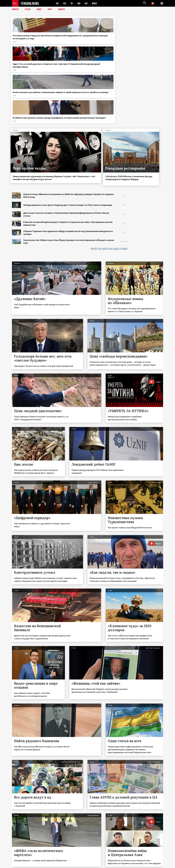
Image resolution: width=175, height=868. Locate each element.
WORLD (95, 3)
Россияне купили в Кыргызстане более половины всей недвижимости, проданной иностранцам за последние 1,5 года (29, 41)
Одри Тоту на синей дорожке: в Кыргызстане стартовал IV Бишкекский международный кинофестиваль (67, 41)
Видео (40, 9)
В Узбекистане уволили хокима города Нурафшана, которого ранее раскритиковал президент (146, 40)
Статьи (28, 9)
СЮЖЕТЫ (63, 9)
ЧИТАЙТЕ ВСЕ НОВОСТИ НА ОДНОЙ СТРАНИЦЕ (109, 175)
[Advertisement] (148, 152)
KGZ (65, 3)
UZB (87, 3)
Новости (16, 9)
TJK (72, 3)
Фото (51, 9)
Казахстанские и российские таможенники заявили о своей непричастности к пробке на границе (106, 40)
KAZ (57, 3)
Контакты (18, 861)
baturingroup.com (104, 866)
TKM (79, 3)
